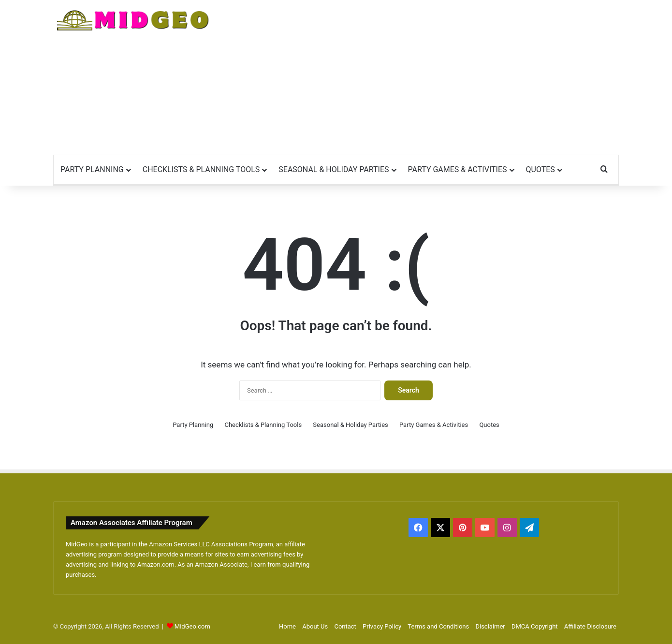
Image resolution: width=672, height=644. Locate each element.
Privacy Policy (382, 626)
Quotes (541, 169)
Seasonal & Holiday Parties (334, 169)
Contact (345, 626)
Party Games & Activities (458, 169)
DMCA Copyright (535, 626)
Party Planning (92, 169)
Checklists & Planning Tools (201, 169)
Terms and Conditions (438, 626)
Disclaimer (490, 626)
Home (287, 626)
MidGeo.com (192, 626)
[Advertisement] (433, 77)
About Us (315, 626)
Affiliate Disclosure (590, 626)
